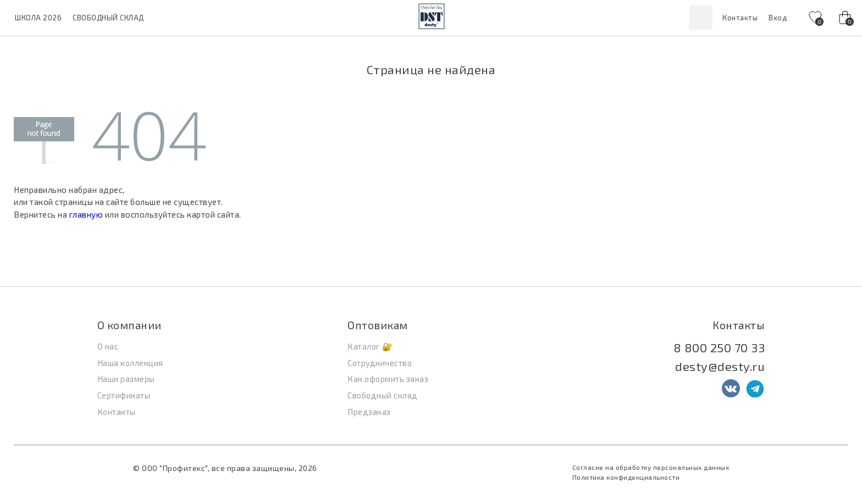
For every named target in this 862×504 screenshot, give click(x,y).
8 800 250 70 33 (719, 347)
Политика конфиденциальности (626, 477)
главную (86, 214)
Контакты (740, 18)
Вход (778, 18)
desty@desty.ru (720, 366)
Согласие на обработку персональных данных (651, 467)
